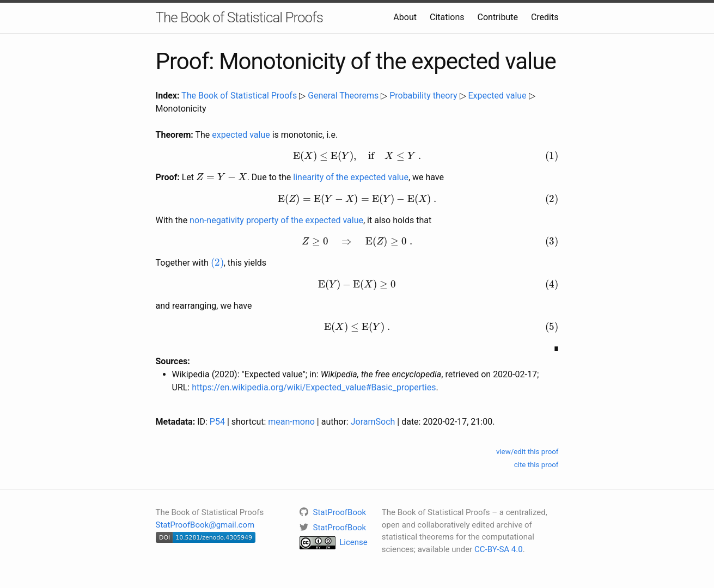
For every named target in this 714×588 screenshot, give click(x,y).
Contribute (498, 17)
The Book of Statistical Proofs (239, 17)
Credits (545, 17)
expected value (241, 135)
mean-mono (291, 422)
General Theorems (343, 96)
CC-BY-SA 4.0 (499, 549)
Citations (447, 17)
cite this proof (536, 465)
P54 (217, 422)
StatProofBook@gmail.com (205, 525)
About (405, 17)
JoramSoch (373, 422)
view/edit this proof (527, 452)
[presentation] (357, 156)
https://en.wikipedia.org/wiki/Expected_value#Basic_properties (314, 387)
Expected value (497, 96)
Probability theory (423, 96)
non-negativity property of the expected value (276, 220)
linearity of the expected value (351, 177)
